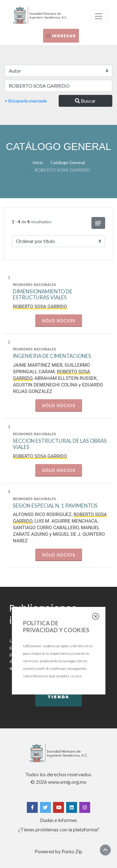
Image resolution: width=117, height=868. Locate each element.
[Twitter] (45, 807)
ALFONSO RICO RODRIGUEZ (42, 514)
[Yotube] (58, 807)
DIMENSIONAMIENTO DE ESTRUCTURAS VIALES (43, 295)
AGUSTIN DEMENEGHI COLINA (45, 385)
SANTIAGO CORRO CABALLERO (46, 528)
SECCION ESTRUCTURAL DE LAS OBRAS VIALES (60, 444)
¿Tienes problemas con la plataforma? (59, 829)
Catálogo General (68, 162)
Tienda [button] (59, 697)
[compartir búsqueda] (98, 223)
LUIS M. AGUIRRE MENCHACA (66, 521)
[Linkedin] (72, 807)
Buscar (85, 101)
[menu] (99, 16)
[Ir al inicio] (105, 850)
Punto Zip (72, 851)
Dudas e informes (58, 820)
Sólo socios (59, 320)
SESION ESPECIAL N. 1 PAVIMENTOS (55, 506)
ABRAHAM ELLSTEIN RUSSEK (66, 378)
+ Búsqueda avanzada (26, 101)
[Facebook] (32, 807)
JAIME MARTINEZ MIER (38, 365)
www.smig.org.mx (67, 782)
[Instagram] (85, 807)
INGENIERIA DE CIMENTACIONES (52, 356)
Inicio (38, 162)
